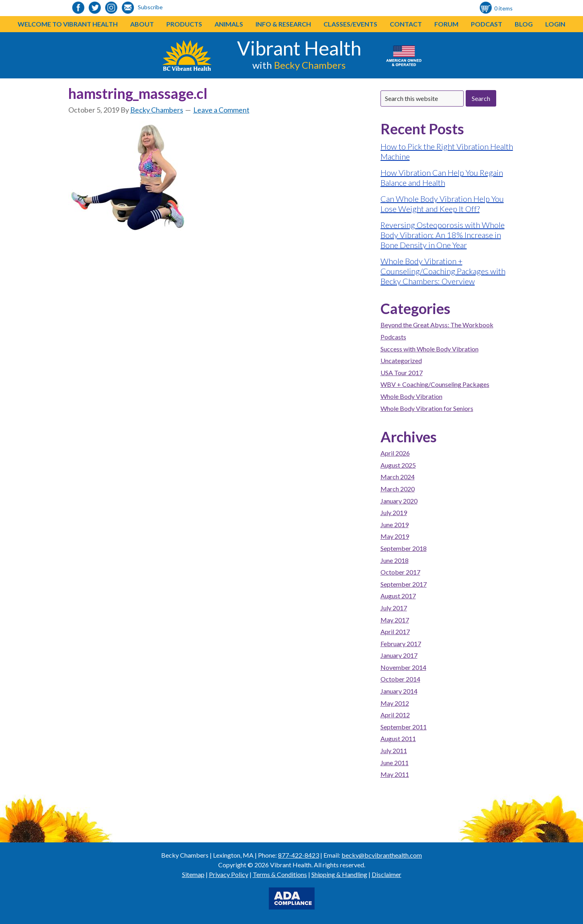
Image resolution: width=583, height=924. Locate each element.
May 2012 (395, 703)
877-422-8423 (299, 855)
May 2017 (395, 620)
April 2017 (395, 631)
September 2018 (404, 548)
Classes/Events (350, 24)
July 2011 (394, 750)
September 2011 (404, 727)
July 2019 (394, 512)
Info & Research (283, 24)
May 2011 (395, 774)
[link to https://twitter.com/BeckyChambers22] (95, 8)
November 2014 (403, 667)
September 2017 (404, 584)
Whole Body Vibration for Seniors (427, 408)
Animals (229, 24)
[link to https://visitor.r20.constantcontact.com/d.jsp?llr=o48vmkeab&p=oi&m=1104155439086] (128, 8)
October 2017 (400, 572)
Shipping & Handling (339, 874)
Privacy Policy (229, 874)
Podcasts (393, 337)
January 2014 (399, 691)
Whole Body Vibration (411, 396)
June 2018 (395, 560)
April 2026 (395, 453)
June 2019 (395, 525)
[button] (202, 24)
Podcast (487, 24)
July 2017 (394, 608)
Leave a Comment (221, 110)
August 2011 (398, 738)
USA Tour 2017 (402, 373)
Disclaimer (387, 874)
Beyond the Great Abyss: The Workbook (437, 325)
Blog (524, 24)
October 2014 (400, 679)
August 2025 (398, 465)
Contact (406, 24)
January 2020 (399, 501)
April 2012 (395, 715)
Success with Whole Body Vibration (430, 349)
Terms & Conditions (280, 874)
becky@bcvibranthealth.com (382, 855)
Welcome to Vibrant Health (68, 24)
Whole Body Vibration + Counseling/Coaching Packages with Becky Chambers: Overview (443, 271)
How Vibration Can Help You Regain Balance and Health (442, 178)
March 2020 (398, 489)
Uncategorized (401, 360)
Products (184, 24)
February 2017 (401, 644)
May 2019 (395, 536)
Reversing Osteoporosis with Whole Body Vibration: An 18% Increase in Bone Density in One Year (443, 235)
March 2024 (398, 477)
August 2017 (398, 596)
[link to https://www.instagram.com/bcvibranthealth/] (111, 8)
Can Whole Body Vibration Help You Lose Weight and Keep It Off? (442, 204)
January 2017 (399, 655)
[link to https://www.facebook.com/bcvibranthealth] (78, 8)
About (142, 24)
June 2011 (395, 763)
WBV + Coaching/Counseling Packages (435, 384)
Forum (446, 24)
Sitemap (193, 874)
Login (555, 24)
